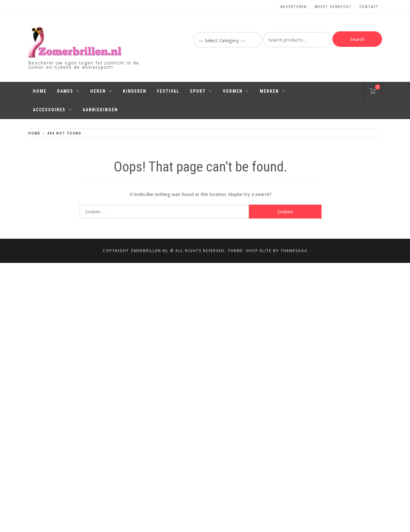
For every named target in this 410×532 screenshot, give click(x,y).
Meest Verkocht (333, 7)
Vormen (236, 91)
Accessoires (52, 110)
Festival (168, 91)
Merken (273, 91)
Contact (369, 7)
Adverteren (294, 7)
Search (357, 39)
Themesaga (294, 251)
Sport (201, 91)
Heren (101, 91)
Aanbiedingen (100, 110)
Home (40, 91)
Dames (68, 91)
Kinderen (135, 91)
